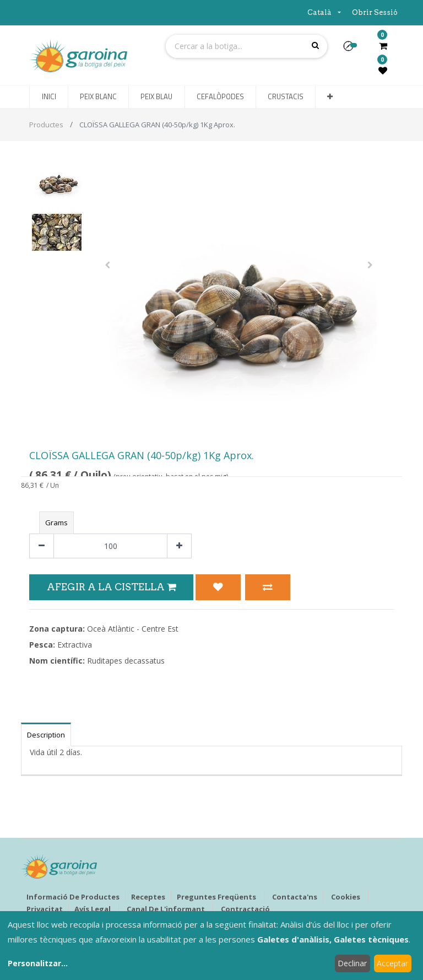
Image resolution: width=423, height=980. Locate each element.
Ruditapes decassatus (126, 661)
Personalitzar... (38, 963)
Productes (46, 125)
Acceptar (392, 963)
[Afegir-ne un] (179, 546)
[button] (353, 50)
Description (46, 735)
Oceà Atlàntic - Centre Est (133, 629)
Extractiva (75, 645)
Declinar (352, 963)
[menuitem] (48, 97)
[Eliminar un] (42, 546)
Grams (56, 523)
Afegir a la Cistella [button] (111, 587)
